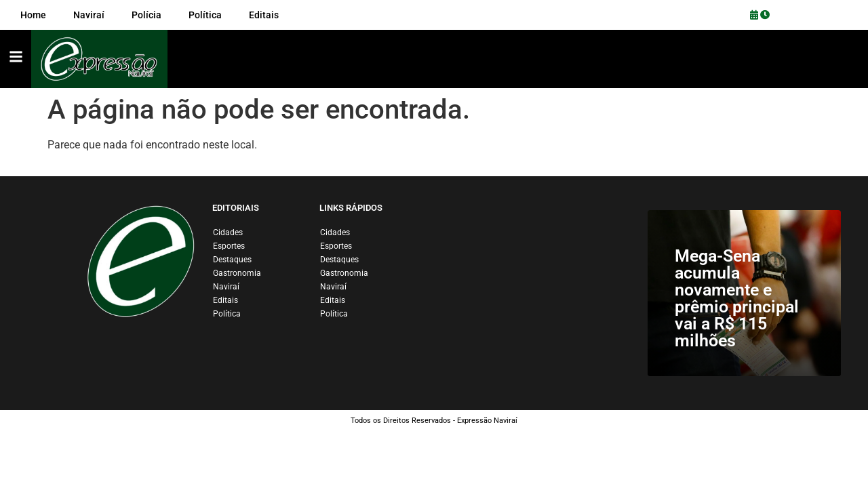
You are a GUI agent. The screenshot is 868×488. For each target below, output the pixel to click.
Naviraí (226, 287)
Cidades (228, 232)
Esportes (229, 246)
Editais (225, 300)
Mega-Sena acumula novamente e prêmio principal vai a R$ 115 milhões (737, 298)
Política (227, 314)
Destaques (232, 260)
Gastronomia (237, 273)
